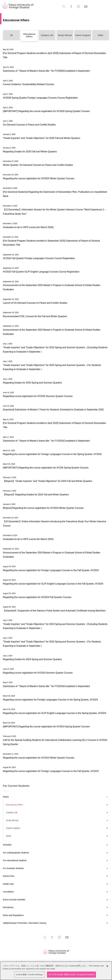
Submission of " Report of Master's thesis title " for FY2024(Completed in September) (46, 686)
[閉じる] (107, 966)
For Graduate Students (13, 868)
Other (9, 836)
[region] (56, 971)
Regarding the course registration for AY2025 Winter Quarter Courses (39, 178)
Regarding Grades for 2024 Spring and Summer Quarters (32, 659)
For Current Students (16, 786)
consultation (8, 892)
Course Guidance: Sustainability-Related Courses (29, 84)
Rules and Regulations (13, 915)
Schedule (7, 845)
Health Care (8, 884)
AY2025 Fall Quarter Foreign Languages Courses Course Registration (39, 258)
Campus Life (12, 812)
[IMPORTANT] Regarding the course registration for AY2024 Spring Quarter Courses (46, 726)
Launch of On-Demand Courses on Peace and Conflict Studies (35, 303)
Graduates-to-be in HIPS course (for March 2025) (28, 539)
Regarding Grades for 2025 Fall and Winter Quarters (30, 151)
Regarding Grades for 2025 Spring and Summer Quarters (32, 383)
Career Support (13, 828)
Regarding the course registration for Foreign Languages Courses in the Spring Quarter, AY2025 (52, 454)
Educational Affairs (14, 805)
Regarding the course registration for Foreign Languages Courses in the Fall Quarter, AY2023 (51, 771)
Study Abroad (12, 820)
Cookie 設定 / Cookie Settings (29, 975)
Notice (6, 797)
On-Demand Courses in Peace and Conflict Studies (29, 125)
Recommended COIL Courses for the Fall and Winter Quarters (35, 316)
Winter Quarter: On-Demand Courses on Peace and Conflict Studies (38, 165)
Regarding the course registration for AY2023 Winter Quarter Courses (39, 758)
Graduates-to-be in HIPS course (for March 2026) (28, 227)
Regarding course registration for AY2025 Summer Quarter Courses (38, 396)
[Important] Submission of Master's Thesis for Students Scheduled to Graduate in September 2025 (53, 410)
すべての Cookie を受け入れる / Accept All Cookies (71, 975)
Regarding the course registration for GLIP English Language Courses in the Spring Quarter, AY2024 (55, 713)
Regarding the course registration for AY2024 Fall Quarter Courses (37, 597)
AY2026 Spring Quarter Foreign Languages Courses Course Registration (40, 98)
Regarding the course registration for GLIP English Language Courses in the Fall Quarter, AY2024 (53, 584)
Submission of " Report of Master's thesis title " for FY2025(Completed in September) (46, 441)
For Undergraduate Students (16, 853)
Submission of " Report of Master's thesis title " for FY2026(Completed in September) (46, 71)
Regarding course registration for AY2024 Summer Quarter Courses (38, 673)
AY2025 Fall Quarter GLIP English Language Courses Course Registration (41, 272)
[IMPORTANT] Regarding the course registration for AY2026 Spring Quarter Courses (46, 111)
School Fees (9, 876)
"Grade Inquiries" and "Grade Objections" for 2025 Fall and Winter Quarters (42, 138)
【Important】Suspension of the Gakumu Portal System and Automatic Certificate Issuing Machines (54, 611)
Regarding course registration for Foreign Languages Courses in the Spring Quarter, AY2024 (50, 700)
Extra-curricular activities (14, 900)
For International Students (15, 860)
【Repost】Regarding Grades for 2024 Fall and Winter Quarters (36, 494)
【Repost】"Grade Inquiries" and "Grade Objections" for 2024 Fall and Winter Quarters (48, 481)
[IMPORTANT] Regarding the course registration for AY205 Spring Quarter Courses (46, 468)
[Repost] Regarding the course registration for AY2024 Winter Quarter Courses (43, 508)
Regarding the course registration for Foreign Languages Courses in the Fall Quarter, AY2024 (51, 570)
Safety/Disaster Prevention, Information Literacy (25, 923)
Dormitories (8, 907)
